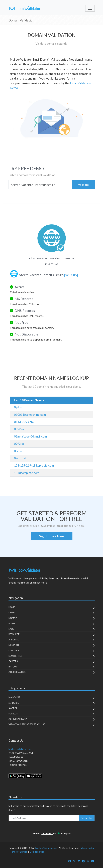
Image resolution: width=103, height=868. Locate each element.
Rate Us (13, 667)
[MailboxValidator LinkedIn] (79, 861)
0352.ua (19, 429)
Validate (83, 185)
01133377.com (24, 422)
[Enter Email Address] (44, 818)
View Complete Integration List (27, 724)
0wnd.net (20, 458)
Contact (14, 650)
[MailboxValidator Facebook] (70, 861)
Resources (14, 634)
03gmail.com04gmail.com (30, 436)
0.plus (18, 407)
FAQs (11, 629)
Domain (13, 618)
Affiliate (14, 640)
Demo (12, 613)
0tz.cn (18, 451)
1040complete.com (27, 473)
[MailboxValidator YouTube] (93, 861)
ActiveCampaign (18, 719)
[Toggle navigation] (90, 8)
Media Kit (14, 645)
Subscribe (87, 818)
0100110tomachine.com (30, 415)
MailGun (13, 714)
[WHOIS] (71, 275)
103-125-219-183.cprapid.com (34, 465)
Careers (13, 661)
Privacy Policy (87, 848)
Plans (12, 623)
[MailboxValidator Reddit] (83, 861)
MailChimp (14, 697)
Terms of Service (19, 852)
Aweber (13, 708)
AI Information (17, 672)
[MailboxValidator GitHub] (88, 861)
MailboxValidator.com (46, 848)
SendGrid (14, 703)
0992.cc (19, 444)
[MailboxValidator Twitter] (74, 861)
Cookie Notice (37, 852)
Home (12, 607)
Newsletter (15, 656)
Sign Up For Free (51, 536)
